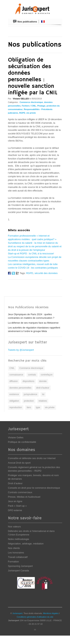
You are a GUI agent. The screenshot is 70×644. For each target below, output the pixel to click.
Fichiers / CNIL (29, 106)
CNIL (12, 368)
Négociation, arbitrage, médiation (26, 544)
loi (43, 394)
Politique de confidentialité (22, 442)
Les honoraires (16, 553)
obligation (14, 401)
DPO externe (15, 510)
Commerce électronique (31, 102)
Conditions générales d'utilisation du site (35, 617)
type (38, 407)
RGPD (22, 113)
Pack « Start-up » (17, 506)
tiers (29, 407)
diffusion (14, 381)
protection (29, 401)
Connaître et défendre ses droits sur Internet (32, 458)
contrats (32, 375)
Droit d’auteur (15, 483)
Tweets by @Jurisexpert (21, 350)
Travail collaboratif (18, 557)
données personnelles (20, 388)
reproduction (16, 407)
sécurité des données (46, 273)
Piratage (41, 106)
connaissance (16, 375)
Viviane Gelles (16, 437)
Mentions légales (51, 613)
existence (14, 394)
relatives (43, 401)
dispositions (28, 381)
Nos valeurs (14, 527)
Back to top (35, 630)
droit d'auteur (43, 388)
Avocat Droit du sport (19, 463)
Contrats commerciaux (20, 492)
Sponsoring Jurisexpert (20, 566)
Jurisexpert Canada (19, 571)
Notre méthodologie (19, 539)
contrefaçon (47, 375)
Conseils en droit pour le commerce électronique (34, 488)
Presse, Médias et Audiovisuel (24, 497)
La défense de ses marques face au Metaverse (33, 323)
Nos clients (14, 548)
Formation (14, 562)
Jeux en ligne (15, 501)
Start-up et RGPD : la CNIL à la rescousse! (31, 254)
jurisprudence (30, 394)
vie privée (31, 113)
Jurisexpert (18, 613)
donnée (43, 381)
